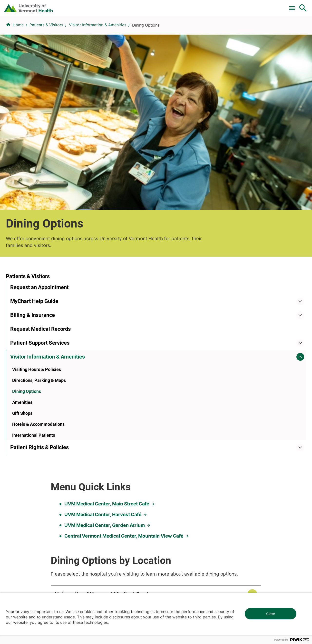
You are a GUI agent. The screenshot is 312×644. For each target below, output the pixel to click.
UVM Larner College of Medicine (115, 450)
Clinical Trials (117, 6)
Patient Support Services (40, 230)
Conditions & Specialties (155, 30)
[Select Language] (253, 5)
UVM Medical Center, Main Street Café (169, 186)
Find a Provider (112, 30)
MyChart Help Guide (34, 189)
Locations (193, 30)
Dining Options (27, 287)
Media (165, 476)
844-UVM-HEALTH (36, 470)
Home (18, 54)
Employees (169, 485)
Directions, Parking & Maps (39, 276)
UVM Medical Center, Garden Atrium (166, 207)
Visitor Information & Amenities (98, 54)
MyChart (294, 6)
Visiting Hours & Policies (37, 265)
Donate (200, 6)
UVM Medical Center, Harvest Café (165, 196)
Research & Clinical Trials (108, 441)
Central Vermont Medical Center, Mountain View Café (186, 218)
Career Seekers (173, 458)
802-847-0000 (20, 571)
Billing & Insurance (33, 203)
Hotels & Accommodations (38, 320)
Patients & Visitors (226, 30)
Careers (223, 6)
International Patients (34, 331)
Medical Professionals (179, 467)
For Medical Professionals (161, 6)
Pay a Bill (87, 6)
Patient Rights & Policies (39, 343)
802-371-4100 (174, 566)
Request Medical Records (40, 216)
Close (271, 614)
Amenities (22, 298)
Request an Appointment (39, 175)
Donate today (256, 479)
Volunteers (169, 450)
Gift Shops (22, 309)
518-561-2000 (251, 571)
